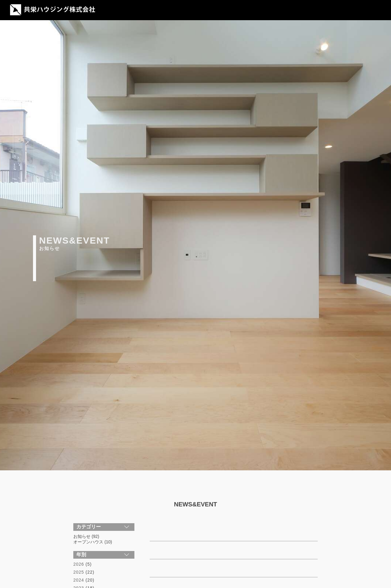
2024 (79, 580)
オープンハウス (88, 542)
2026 (79, 564)
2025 (79, 572)
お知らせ (82, 536)
